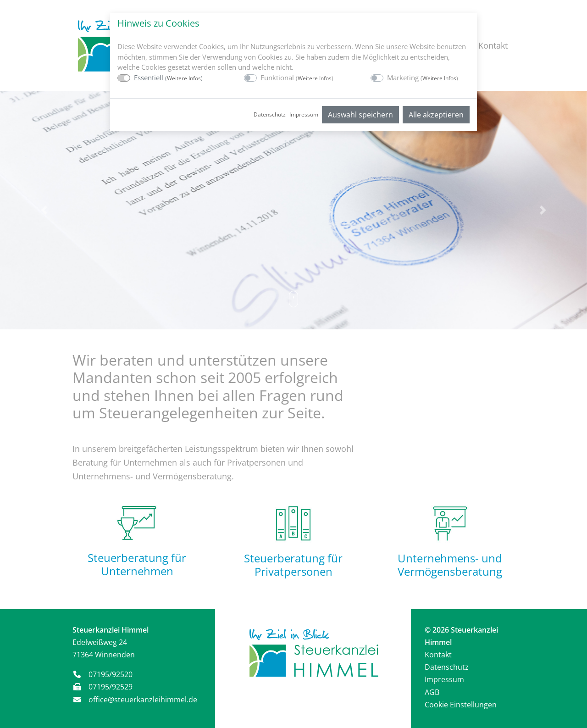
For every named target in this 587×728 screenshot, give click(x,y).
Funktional (297, 78)
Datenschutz (270, 114)
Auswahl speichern (360, 115)
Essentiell (168, 78)
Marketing (423, 78)
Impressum (304, 114)
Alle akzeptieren (436, 115)
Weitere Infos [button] (184, 78)
